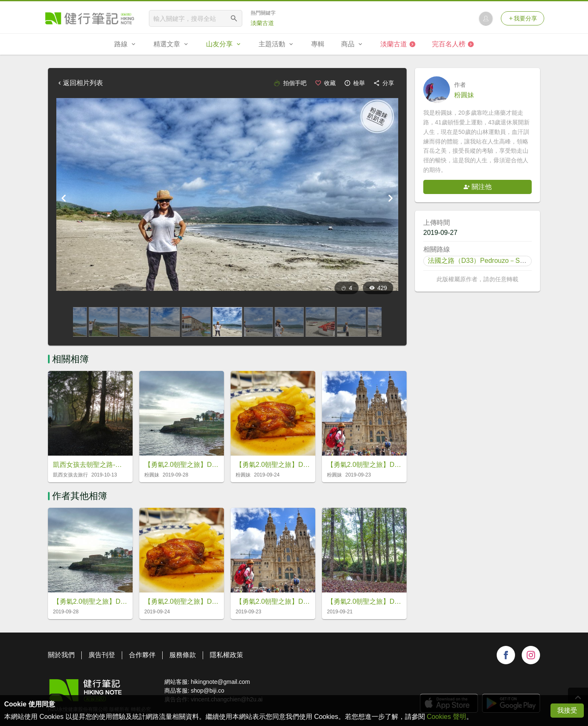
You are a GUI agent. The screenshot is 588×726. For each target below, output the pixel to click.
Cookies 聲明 (446, 717)
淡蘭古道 (262, 23)
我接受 (567, 710)
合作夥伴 (142, 655)
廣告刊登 (102, 655)
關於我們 (61, 655)
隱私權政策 (226, 655)
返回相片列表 (80, 83)
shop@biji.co (207, 691)
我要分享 (523, 18)
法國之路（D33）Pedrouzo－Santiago (485, 261)
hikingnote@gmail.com (220, 682)
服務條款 (183, 655)
